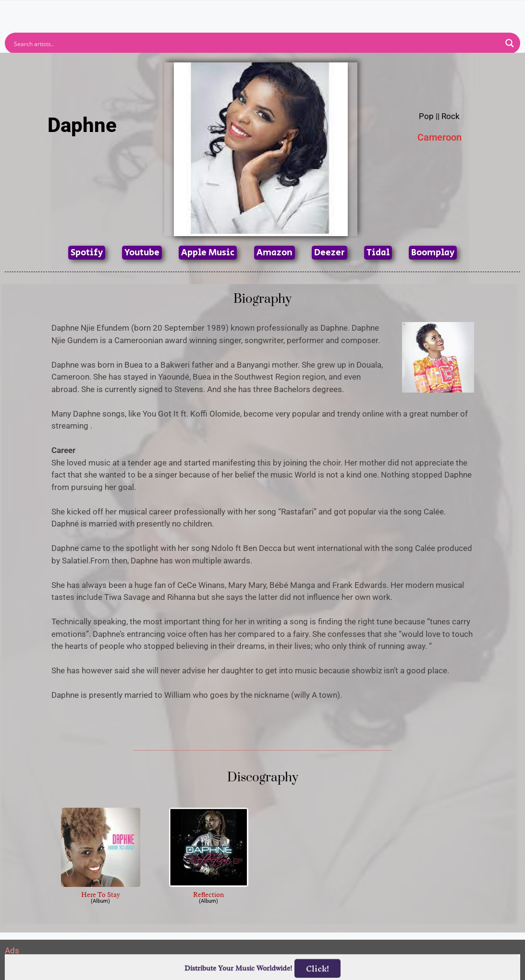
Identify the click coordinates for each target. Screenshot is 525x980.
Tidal (378, 253)
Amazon (275, 253)
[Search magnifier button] (510, 43)
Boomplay (433, 253)
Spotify (87, 253)
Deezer (330, 253)
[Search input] (256, 43)
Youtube (142, 253)
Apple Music (208, 253)
